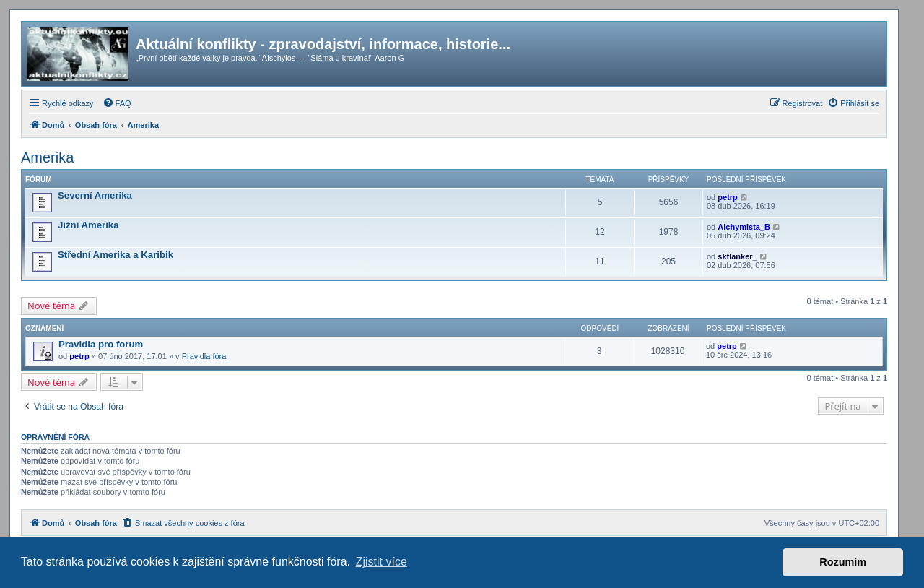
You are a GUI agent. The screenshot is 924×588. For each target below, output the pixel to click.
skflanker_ (737, 256)
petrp (728, 197)
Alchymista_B (744, 227)
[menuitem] (117, 103)
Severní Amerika (95, 195)
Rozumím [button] (843, 562)
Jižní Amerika (88, 225)
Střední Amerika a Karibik (115, 255)
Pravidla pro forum (101, 344)
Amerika (47, 157)
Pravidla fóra (204, 356)
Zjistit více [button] (382, 562)
